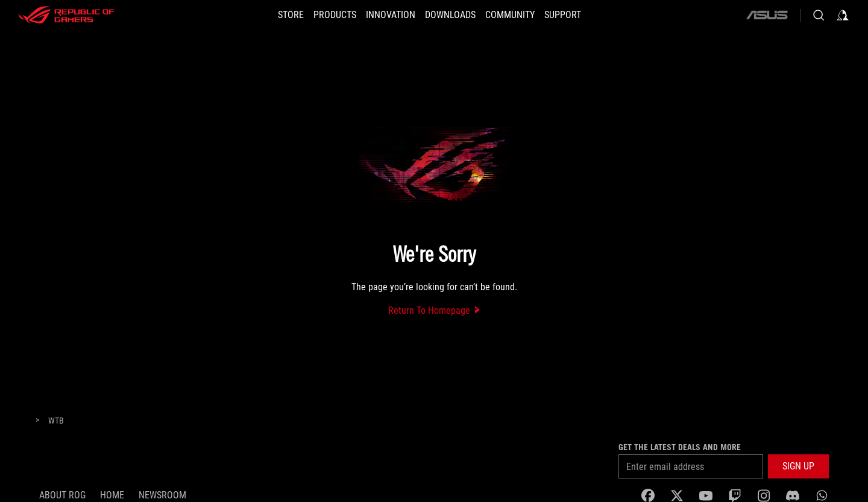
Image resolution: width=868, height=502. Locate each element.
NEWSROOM (162, 495)
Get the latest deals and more (680, 447)
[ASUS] (767, 15)
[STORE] (291, 15)
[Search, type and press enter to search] (819, 15)
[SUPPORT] (563, 15)
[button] (335, 15)
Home (112, 495)
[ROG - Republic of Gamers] (66, 15)
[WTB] (56, 421)
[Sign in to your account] (843, 15)
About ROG (62, 495)
